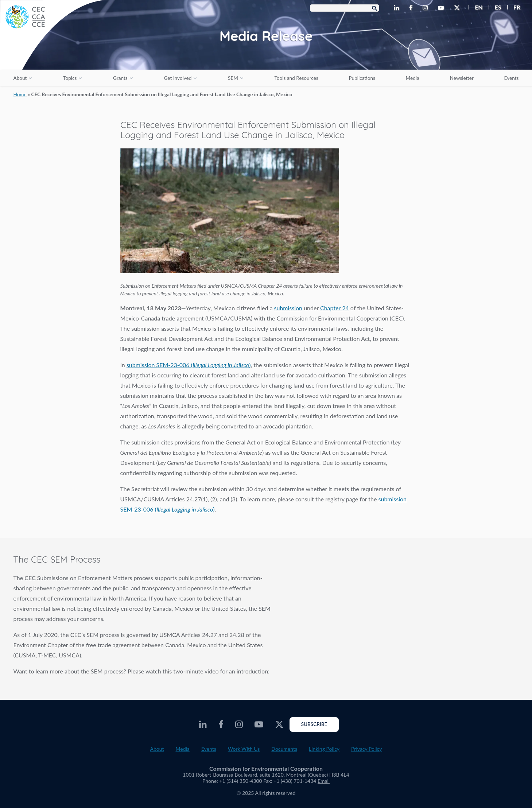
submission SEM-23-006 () (189, 365)
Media (413, 78)
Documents (284, 749)
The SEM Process (410, 617)
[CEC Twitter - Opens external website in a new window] (458, 8)
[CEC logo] (55, 55)
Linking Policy (324, 749)
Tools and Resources (296, 78)
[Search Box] (345, 8)
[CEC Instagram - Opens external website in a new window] (427, 8)
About (20, 78)
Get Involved (178, 78)
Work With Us (244, 749)
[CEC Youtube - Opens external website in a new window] (442, 8)
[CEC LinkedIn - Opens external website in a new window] (398, 8)
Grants (120, 78)
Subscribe (314, 724)
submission (288, 308)
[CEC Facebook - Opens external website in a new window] (412, 8)
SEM (233, 78)
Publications (362, 78)
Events (512, 78)
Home (20, 94)
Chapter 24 (335, 308)
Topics (70, 78)
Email (324, 781)
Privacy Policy (366, 749)
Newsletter (462, 78)
